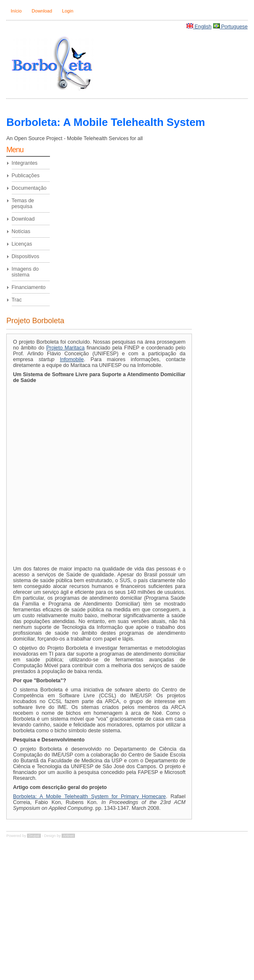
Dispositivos (26, 256)
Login (68, 11)
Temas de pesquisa (23, 204)
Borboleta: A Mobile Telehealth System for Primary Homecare (89, 797)
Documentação (29, 188)
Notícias (21, 231)
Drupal (34, 836)
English (203, 27)
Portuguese (234, 27)
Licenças (22, 244)
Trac (17, 300)
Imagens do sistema (25, 272)
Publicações (26, 176)
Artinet (68, 836)
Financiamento (29, 287)
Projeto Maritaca (65, 348)
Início (16, 11)
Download (42, 11)
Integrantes (25, 163)
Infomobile (72, 359)
